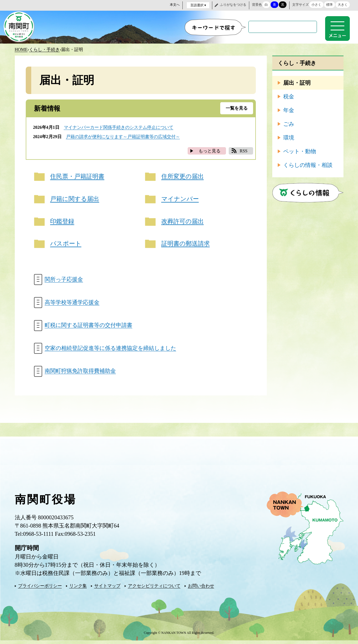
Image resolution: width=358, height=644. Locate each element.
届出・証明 (297, 82)
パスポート (66, 245)
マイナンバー (180, 199)
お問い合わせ (201, 589)
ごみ (289, 124)
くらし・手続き (44, 49)
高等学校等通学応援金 (72, 304)
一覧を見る (237, 108)
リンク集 (78, 589)
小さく (316, 5)
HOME (21, 49)
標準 (330, 5)
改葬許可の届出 (183, 222)
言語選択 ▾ (198, 5)
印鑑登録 (62, 222)
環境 (289, 137)
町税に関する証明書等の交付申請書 (89, 327)
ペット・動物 (300, 151)
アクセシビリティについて (154, 589)
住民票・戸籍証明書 (78, 177)
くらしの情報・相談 (308, 165)
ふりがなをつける (233, 5)
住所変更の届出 (183, 177)
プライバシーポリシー (40, 589)
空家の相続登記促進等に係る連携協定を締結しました (111, 351)
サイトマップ (107, 589)
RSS (244, 151)
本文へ (175, 5)
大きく (343, 5)
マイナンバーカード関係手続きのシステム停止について (119, 127)
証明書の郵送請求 (186, 245)
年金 (289, 110)
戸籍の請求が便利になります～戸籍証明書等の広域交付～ (123, 136)
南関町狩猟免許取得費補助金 (81, 374)
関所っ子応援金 (64, 281)
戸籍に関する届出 (75, 199)
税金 (289, 96)
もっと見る (210, 151)
